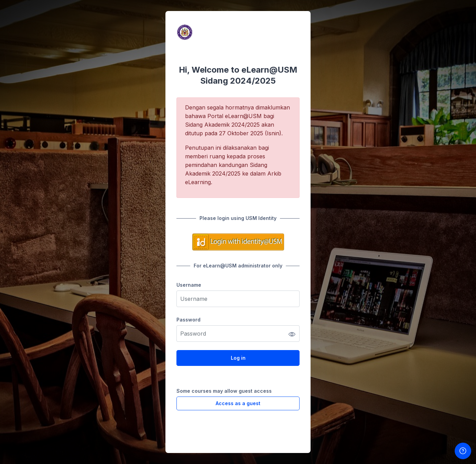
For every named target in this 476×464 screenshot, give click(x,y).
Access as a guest (238, 403)
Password (188, 320)
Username (189, 285)
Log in (238, 358)
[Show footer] (463, 451)
